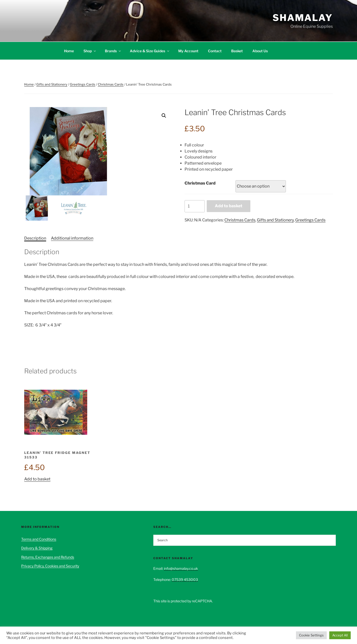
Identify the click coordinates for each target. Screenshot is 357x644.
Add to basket (229, 206)
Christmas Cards (111, 84)
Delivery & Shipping (37, 548)
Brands (113, 51)
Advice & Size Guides (150, 51)
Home (69, 51)
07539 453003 (185, 579)
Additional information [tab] (72, 238)
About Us (260, 51)
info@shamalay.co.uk (181, 568)
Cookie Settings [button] (311, 635)
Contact (215, 51)
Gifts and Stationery (52, 84)
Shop (90, 51)
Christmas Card (200, 183)
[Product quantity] (195, 206)
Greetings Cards (83, 84)
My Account (188, 51)
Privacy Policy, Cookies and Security (50, 566)
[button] (164, 116)
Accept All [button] (340, 635)
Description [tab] (35, 238)
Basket (237, 51)
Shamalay (303, 18)
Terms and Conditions (39, 539)
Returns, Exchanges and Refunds (48, 557)
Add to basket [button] (37, 479)
